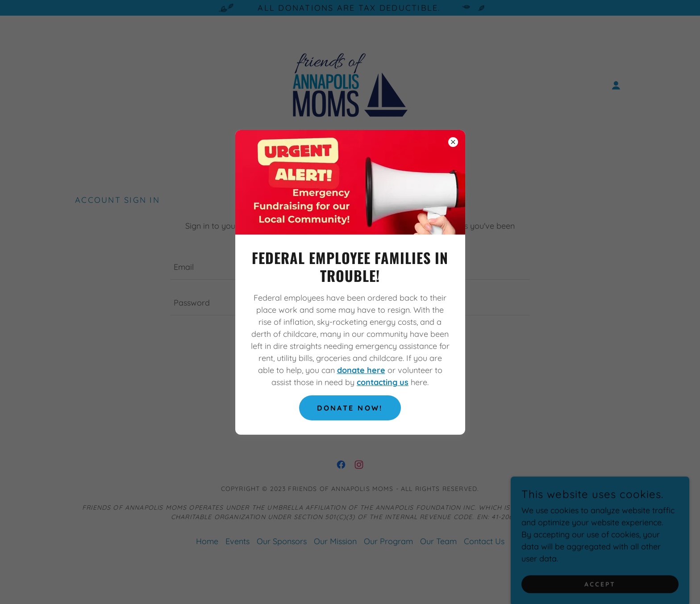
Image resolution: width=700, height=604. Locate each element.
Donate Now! (350, 408)
